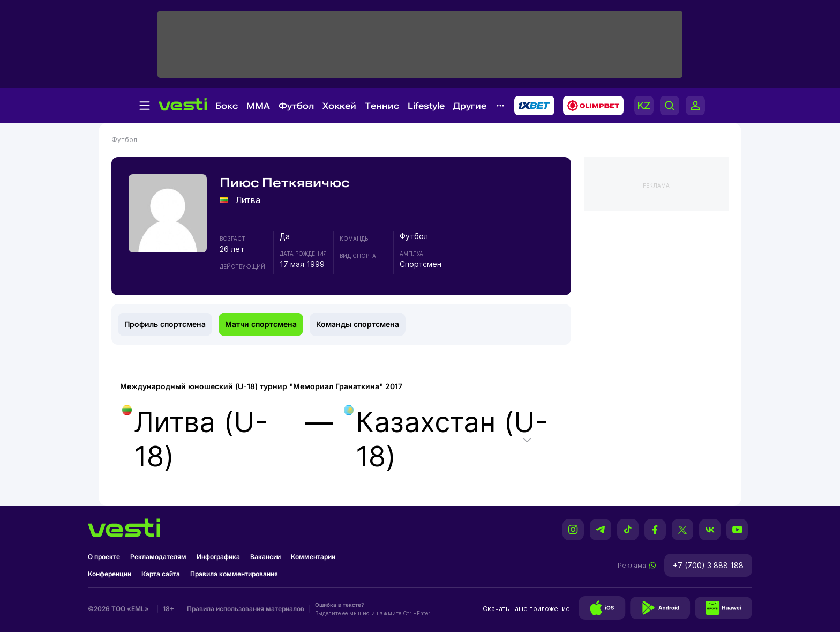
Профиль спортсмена (165, 324)
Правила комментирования (234, 574)
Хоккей (339, 106)
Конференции (110, 574)
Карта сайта (161, 574)
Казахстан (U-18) (446, 439)
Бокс (227, 106)
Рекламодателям (158, 557)
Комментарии (313, 557)
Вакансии (265, 557)
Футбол (296, 106)
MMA (258, 106)
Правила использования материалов (246, 609)
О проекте (104, 557)
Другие (470, 106)
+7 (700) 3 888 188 (708, 565)
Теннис (382, 106)
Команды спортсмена (358, 324)
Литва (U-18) (195, 439)
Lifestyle (426, 106)
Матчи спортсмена (261, 324)
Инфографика (218, 557)
